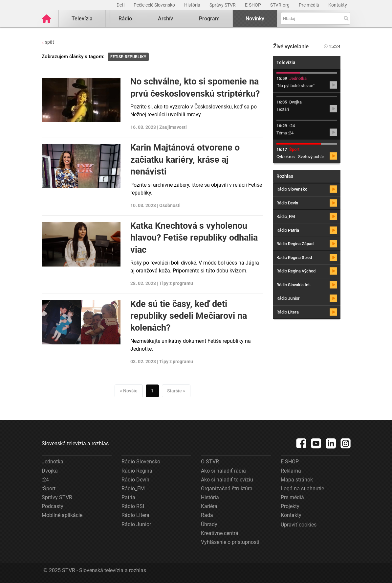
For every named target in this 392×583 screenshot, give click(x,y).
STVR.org (280, 5)
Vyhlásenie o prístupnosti (230, 542)
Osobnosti (170, 205)
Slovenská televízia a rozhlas (75, 443)
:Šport (49, 489)
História (193, 5)
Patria (128, 497)
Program (209, 19)
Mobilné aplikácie (62, 515)
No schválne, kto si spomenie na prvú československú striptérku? (195, 87)
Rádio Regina (137, 471)
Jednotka (53, 462)
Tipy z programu (176, 283)
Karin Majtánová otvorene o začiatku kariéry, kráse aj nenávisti (185, 160)
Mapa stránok (297, 480)
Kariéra (209, 506)
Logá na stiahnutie (302, 489)
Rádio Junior (136, 524)
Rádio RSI (133, 506)
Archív (165, 19)
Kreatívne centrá (220, 533)
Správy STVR (223, 5)
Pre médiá (309, 5)
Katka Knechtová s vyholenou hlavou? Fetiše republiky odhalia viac (194, 238)
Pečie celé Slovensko (155, 5)
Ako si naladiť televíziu (227, 480)
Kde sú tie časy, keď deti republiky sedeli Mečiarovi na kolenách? (189, 316)
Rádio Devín (135, 480)
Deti (121, 5)
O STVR (210, 462)
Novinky (255, 19)
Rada (207, 515)
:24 (45, 480)
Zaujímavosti (173, 127)
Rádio (125, 19)
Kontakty (338, 5)
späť (48, 42)
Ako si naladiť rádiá (223, 471)
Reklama (291, 471)
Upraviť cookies (299, 525)
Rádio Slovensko (141, 462)
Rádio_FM (133, 489)
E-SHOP (253, 5)
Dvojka (50, 471)
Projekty (290, 506)
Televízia (82, 19)
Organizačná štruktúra (227, 489)
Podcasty (53, 506)
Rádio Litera (135, 515)
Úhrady (209, 524)
